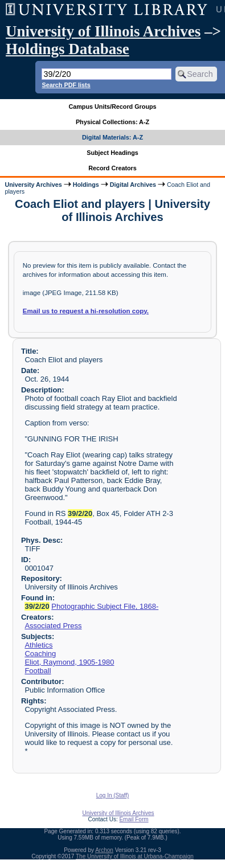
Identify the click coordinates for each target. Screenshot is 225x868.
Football (38, 671)
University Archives (33, 185)
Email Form (134, 819)
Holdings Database (67, 49)
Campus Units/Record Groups (112, 107)
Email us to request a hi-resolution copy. (86, 311)
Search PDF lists (66, 85)
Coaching (40, 654)
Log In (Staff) (113, 795)
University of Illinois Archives (103, 31)
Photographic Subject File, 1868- (105, 606)
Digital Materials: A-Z (113, 137)
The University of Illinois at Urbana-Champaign (135, 856)
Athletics (38, 645)
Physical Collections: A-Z (113, 122)
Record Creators (113, 168)
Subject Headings (113, 153)
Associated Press (53, 626)
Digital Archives (133, 185)
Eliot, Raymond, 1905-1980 (69, 662)
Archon (104, 850)
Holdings (86, 185)
